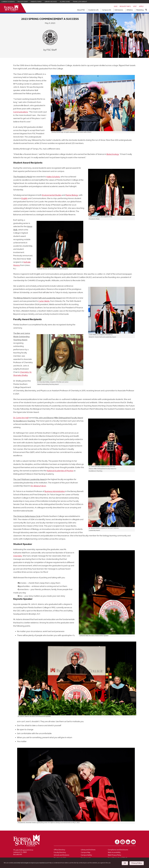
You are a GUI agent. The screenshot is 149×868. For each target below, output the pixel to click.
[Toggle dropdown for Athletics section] (133, 10)
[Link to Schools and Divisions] (67, 856)
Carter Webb (44, 301)
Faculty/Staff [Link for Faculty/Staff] (23, 2)
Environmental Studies (52, 195)
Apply (141, 6)
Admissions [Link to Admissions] (119, 10)
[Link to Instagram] (123, 842)
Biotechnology (113, 154)
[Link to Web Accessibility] (121, 853)
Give (116, 6)
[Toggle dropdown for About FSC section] (85, 10)
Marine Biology (72, 195)
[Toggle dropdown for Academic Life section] (99, 10)
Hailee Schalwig (53, 177)
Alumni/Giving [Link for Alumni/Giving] (65, 2)
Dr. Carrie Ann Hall (21, 418)
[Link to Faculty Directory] (67, 853)
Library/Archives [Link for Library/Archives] (51, 2)
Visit (135, 6)
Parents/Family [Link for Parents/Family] (36, 2)
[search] (146, 10)
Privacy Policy (137, 863)
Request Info (125, 6)
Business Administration (55, 491)
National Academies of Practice (60, 471)
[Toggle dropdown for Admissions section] (124, 10)
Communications (21, 112)
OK (125, 863)
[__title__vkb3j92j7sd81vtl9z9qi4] (31, 846)
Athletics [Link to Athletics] (130, 10)
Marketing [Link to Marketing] (140, 10)
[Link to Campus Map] (94, 853)
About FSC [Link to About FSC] (81, 10)
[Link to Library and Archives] (94, 850)
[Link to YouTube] (133, 842)
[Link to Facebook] (117, 842)
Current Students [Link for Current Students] (8, 2)
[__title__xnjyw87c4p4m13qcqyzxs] (11, 8)
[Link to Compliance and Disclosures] (121, 850)
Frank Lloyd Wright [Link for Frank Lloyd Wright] (80, 2)
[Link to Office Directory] (67, 850)
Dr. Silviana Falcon (38, 486)
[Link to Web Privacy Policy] (121, 856)
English (24, 198)
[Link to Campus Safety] (94, 856)
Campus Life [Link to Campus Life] (107, 10)
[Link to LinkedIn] (128, 842)
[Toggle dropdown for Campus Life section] (112, 10)
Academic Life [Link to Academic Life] (93, 10)
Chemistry (24, 372)
